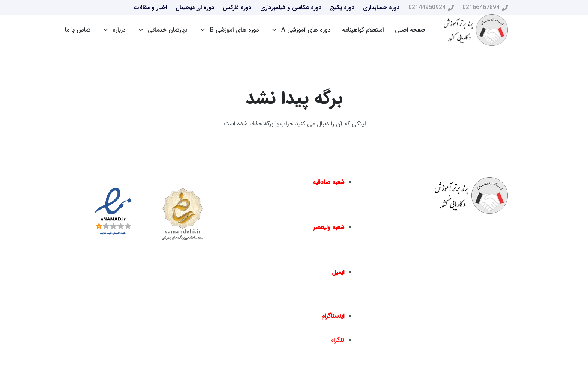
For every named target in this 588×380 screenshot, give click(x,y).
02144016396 (281, 214)
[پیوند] (476, 30)
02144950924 (326, 214)
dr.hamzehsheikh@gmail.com (304, 302)
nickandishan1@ (322, 326)
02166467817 (277, 259)
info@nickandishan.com (311, 283)
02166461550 (322, 259)
